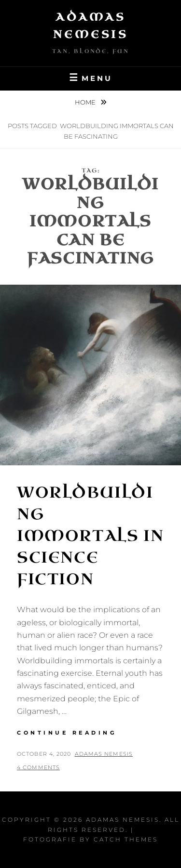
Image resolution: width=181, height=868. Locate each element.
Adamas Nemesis (104, 754)
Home (86, 102)
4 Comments (38, 767)
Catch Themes (126, 839)
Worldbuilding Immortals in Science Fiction (90, 536)
